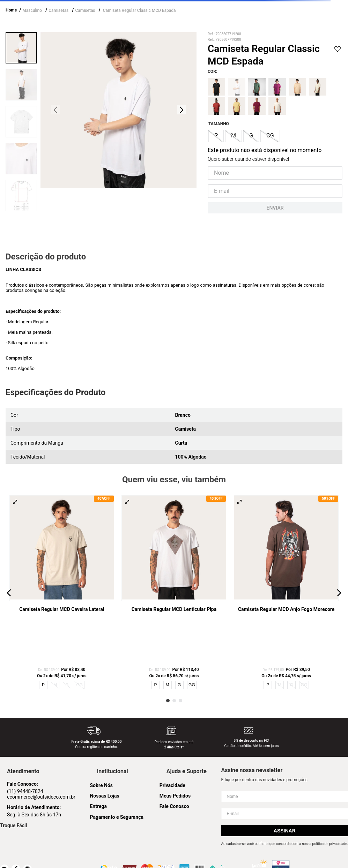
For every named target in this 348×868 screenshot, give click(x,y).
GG (192, 634)
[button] (216, 136)
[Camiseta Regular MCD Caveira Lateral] (62, 568)
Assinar (285, 780)
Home (11, 10)
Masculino (32, 10)
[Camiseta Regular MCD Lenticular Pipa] (174, 568)
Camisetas (58, 10)
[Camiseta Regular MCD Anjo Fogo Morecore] (286, 568)
